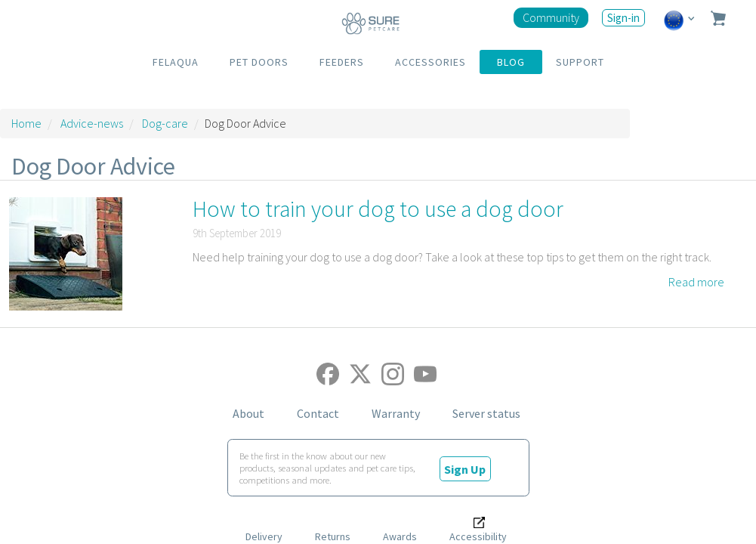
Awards (400, 536)
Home (26, 123)
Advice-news (92, 123)
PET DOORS (259, 62)
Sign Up (465, 468)
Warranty (396, 413)
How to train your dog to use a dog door (378, 209)
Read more (696, 282)
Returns (333, 536)
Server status (486, 413)
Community (551, 17)
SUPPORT (580, 62)
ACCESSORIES (430, 62)
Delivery (264, 536)
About (248, 413)
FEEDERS (342, 62)
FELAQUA (176, 62)
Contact (318, 413)
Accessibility (478, 536)
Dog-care (165, 123)
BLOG (511, 62)
